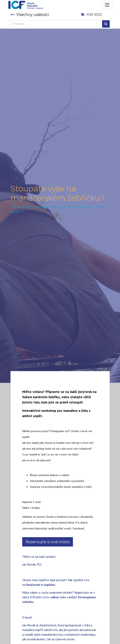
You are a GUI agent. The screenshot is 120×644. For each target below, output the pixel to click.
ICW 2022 (92, 14)
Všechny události (30, 15)
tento (51, 597)
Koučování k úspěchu (41, 585)
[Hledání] (106, 24)
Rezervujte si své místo (48, 542)
